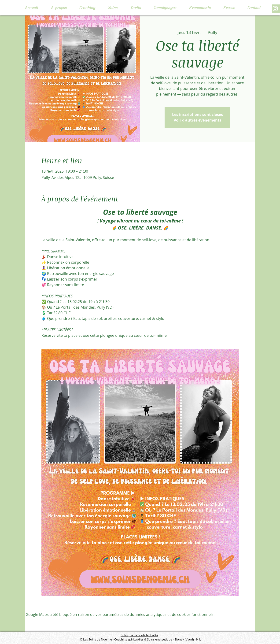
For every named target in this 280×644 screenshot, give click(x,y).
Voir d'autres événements (197, 120)
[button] (87, 8)
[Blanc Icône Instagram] (275, 9)
